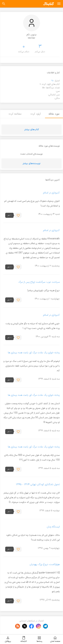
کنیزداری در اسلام (51, 193)
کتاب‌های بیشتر (32, 130)
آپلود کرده (35, 114)
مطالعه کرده (14, 114)
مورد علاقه (54, 114)
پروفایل (8, 639)
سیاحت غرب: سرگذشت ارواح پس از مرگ (39, 282)
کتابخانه (24, 639)
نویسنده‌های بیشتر (32, 164)
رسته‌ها (39, 639)
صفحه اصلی (55, 639)
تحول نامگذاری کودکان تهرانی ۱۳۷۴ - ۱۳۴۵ (38, 485)
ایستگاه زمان (53, 527)
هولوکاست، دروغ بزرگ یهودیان (45, 564)
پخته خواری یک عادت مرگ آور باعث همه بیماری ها (34, 353)
